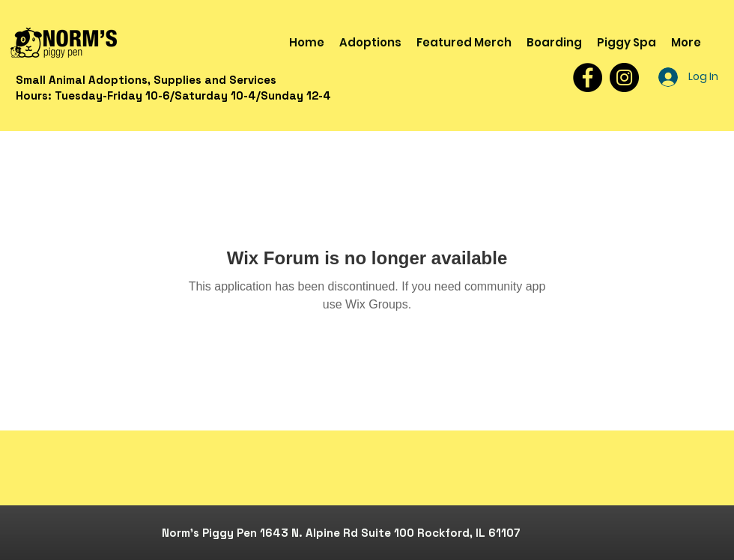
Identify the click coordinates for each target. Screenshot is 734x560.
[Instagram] (624, 77)
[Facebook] (588, 77)
